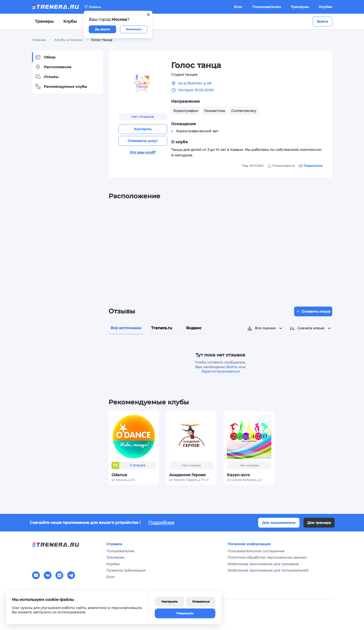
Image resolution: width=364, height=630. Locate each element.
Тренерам (300, 7)
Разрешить (185, 613)
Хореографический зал (197, 131)
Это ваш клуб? (143, 152)
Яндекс (194, 328)
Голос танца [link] (102, 40)
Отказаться (201, 602)
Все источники (126, 328)
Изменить (134, 29)
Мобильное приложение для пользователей (268, 570)
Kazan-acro (238, 475)
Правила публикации (126, 570)
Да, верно (102, 29)
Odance (119, 475)
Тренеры (44, 21)
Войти (322, 22)
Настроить (170, 602)
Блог (238, 7)
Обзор (45, 57)
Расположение (53, 67)
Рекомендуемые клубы (61, 87)
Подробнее (161, 523)
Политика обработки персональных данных (267, 557)
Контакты (143, 129)
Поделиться (311, 166)
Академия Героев (187, 475)
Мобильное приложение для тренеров (263, 564)
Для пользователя (279, 523)
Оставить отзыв (313, 311)
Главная (39, 40)
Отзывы (47, 77)
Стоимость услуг (143, 141)
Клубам (325, 7)
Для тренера (319, 523)
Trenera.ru (162, 328)
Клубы (70, 21)
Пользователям (267, 7)
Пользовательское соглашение (256, 551)
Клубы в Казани (68, 40)
